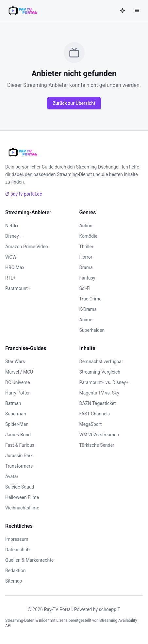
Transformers (19, 466)
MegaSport (91, 424)
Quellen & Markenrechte (29, 560)
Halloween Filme (22, 497)
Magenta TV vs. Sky (99, 393)
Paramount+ (18, 288)
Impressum (17, 539)
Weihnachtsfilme (22, 508)
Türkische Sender (97, 445)
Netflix (12, 226)
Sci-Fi (85, 288)
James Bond (18, 435)
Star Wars (15, 362)
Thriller (86, 247)
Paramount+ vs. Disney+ (104, 382)
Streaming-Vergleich (100, 372)
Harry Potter (17, 393)
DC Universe (18, 382)
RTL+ (10, 278)
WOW (11, 257)
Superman (16, 414)
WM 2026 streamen (99, 435)
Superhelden (92, 330)
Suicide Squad (20, 487)
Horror (86, 257)
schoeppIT (110, 609)
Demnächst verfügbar (101, 362)
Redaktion (15, 571)
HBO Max (15, 267)
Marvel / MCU (19, 372)
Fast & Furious (20, 445)
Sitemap (14, 581)
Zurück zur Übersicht (74, 103)
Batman (13, 403)
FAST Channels (95, 414)
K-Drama (88, 309)
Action (86, 226)
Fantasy (87, 278)
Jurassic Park (19, 456)
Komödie (89, 236)
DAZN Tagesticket (98, 403)
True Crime (90, 299)
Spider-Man (17, 424)
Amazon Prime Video (27, 247)
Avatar (12, 476)
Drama (86, 267)
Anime (86, 320)
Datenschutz (18, 550)
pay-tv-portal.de (24, 194)
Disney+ (13, 236)
